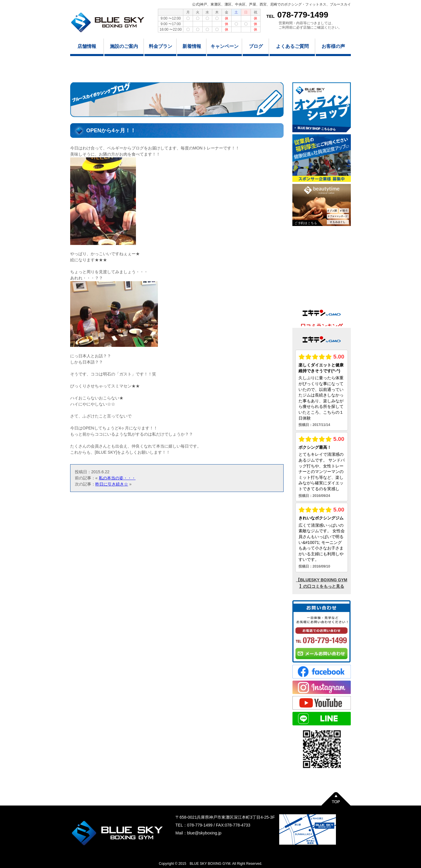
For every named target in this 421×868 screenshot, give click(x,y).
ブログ (256, 46)
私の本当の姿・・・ (117, 478)
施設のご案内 (124, 46)
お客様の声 (333, 46)
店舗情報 (87, 46)
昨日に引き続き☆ (112, 484)
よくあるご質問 (292, 46)
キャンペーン (225, 46)
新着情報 (192, 46)
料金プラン (161, 46)
